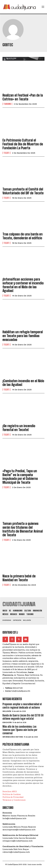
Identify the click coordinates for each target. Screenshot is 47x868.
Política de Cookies (12, 794)
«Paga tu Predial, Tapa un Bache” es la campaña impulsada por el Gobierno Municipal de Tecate (20, 477)
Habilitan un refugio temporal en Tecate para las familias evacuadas (23, 336)
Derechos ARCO (10, 791)
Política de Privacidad (13, 797)
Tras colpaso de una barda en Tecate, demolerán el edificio (23, 236)
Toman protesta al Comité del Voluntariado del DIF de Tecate (23, 191)
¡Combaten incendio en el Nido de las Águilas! (23, 383)
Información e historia (13, 737)
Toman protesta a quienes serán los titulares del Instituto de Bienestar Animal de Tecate (23, 529)
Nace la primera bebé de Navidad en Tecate (19, 578)
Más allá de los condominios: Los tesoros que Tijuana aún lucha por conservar (20, 730)
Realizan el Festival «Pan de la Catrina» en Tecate (23, 97)
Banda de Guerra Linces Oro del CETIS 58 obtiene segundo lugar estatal (23, 717)
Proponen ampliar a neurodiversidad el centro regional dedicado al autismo (22, 706)
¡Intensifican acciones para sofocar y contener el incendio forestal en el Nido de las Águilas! (23, 285)
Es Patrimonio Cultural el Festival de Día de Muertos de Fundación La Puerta (23, 144)
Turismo (7, 104)
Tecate (7, 153)
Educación (7, 722)
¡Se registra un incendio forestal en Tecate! (19, 428)
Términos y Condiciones (14, 800)
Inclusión (7, 711)
